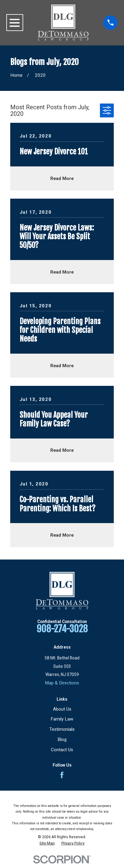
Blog (62, 739)
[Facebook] (62, 775)
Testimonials (62, 729)
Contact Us (62, 750)
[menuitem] (47, 843)
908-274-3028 (62, 629)
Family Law (62, 719)
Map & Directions (62, 683)
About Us (62, 709)
